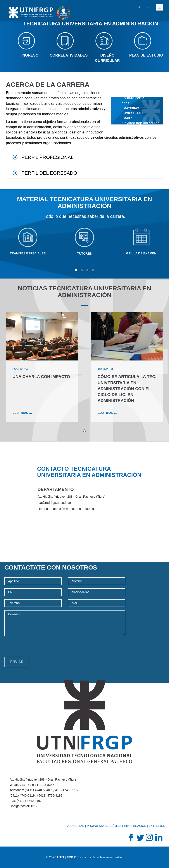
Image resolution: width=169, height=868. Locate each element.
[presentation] (38, 648)
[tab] (84, 155)
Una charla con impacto (41, 377)
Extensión (157, 826)
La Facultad (75, 826)
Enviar (17, 662)
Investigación (135, 826)
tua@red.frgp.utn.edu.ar (140, 123)
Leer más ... (22, 413)
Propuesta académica (104, 826)
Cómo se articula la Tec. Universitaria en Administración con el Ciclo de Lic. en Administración (127, 389)
